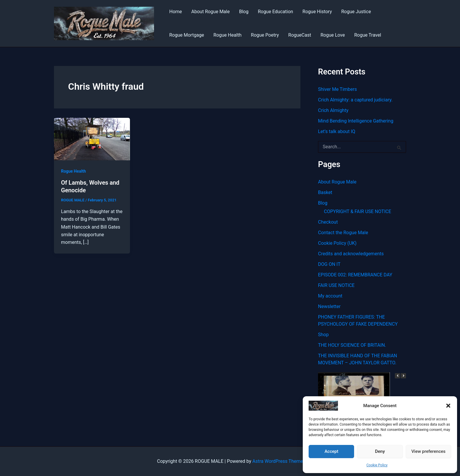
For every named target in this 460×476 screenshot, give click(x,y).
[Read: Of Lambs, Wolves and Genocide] (92, 139)
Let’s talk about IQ (337, 131)
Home (176, 12)
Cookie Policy (377, 465)
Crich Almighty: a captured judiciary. (355, 100)
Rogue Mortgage (187, 35)
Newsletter (329, 306)
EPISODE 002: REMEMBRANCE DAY (355, 275)
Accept (331, 451)
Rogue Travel (368, 35)
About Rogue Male (210, 12)
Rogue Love (333, 35)
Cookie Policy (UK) (337, 243)
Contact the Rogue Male (343, 233)
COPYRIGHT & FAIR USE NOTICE (357, 211)
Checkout (328, 222)
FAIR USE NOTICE (336, 285)
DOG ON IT (329, 264)
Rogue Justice (356, 12)
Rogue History (317, 12)
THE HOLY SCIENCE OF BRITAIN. (352, 345)
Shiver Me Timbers (337, 89)
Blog (244, 12)
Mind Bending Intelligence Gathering (356, 121)
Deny (380, 451)
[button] (448, 406)
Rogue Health (228, 35)
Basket (325, 192)
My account (330, 296)
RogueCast (300, 35)
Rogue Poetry (265, 35)
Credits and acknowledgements (351, 254)
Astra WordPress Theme (278, 461)
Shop (323, 335)
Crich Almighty (333, 110)
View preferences (428, 451)
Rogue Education (275, 12)
